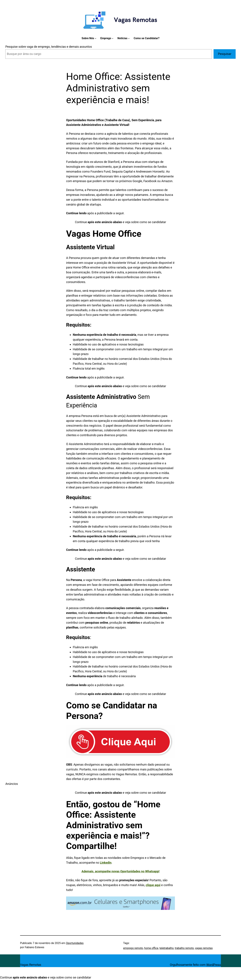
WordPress (214, 965)
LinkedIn (106, 863)
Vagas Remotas (31, 965)
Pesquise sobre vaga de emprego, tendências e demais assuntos (49, 47)
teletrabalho (167, 948)
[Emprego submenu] (113, 38)
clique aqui (153, 885)
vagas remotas (204, 948)
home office (151, 948)
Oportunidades (75, 943)
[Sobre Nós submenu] (96, 38)
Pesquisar (225, 54)
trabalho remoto (184, 948)
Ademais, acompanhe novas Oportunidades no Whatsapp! (120, 871)
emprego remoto (133, 948)
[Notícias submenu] (129, 38)
